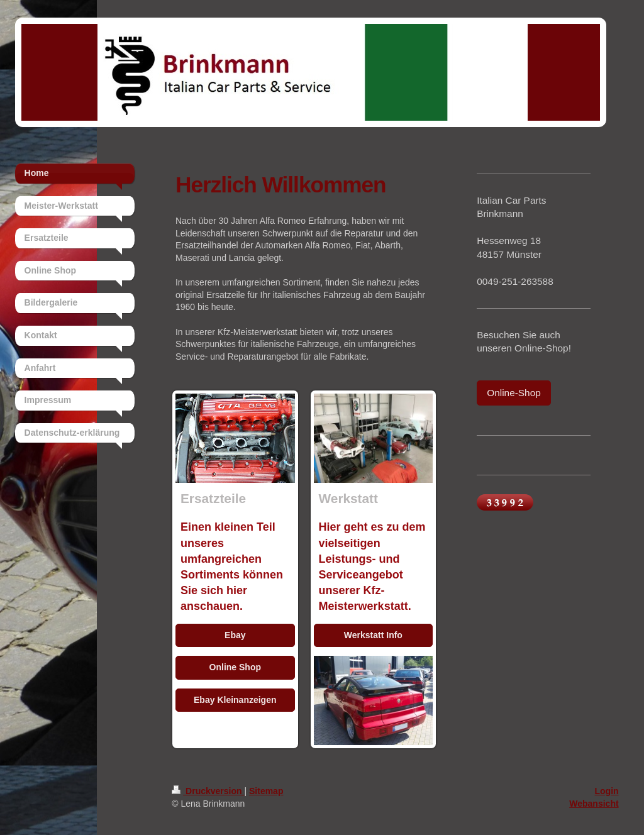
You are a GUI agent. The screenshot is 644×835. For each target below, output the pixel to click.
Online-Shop (514, 393)
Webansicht (594, 804)
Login (606, 791)
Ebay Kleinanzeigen (235, 700)
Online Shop (235, 667)
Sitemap (266, 791)
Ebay (235, 635)
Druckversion (208, 791)
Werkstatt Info (373, 635)
